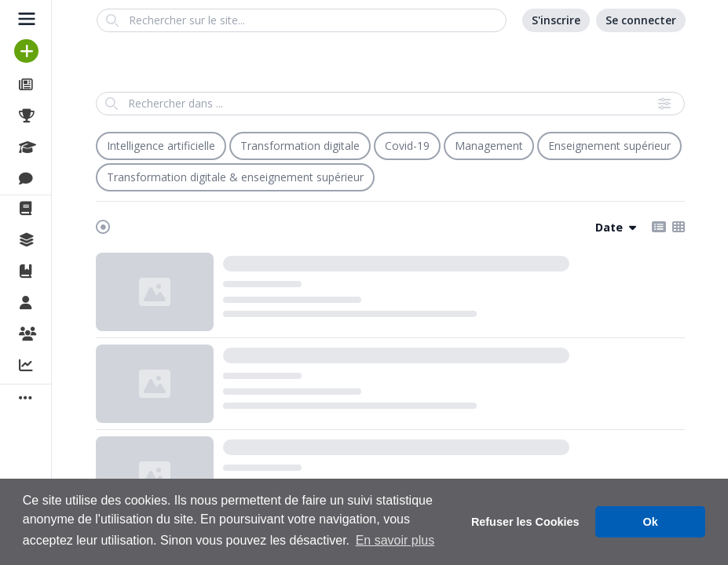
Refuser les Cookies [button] (525, 522)
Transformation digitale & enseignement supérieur (235, 177)
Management (489, 146)
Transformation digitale (300, 146)
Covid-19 (407, 146)
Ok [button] (651, 522)
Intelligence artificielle (161, 146)
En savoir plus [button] (395, 540)
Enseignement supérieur (609, 146)
